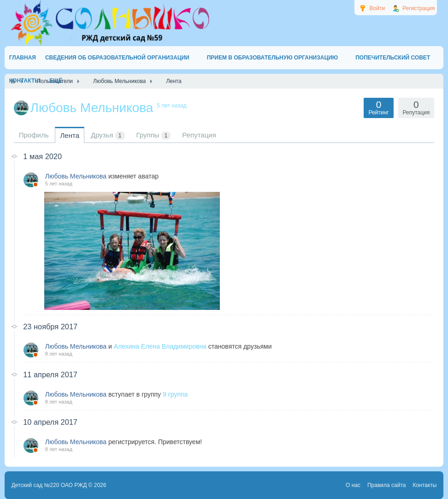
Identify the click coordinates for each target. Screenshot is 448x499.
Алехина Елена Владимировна (160, 346)
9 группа (175, 394)
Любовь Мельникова (76, 176)
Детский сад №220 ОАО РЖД (49, 485)
